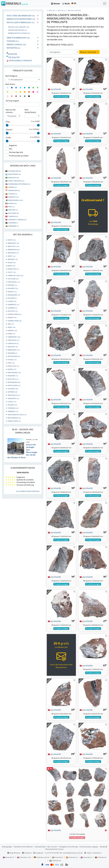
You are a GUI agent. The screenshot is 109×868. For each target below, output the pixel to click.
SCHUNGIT (13, 389)
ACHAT (12, 240)
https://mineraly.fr (94, 853)
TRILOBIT (12, 405)
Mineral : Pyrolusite (89, 52)
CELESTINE (13, 279)
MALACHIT (13, 347)
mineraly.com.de (42, 857)
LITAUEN (13, 194)
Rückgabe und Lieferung (69, 847)
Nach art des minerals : (11, 111)
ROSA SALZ (13, 379)
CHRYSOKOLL (14, 282)
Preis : (8, 122)
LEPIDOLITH (13, 343)
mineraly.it (58, 857)
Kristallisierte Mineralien (21, 22)
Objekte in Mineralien (18, 38)
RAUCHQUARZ (14, 372)
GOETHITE (13, 311)
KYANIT (11, 334)
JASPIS (11, 327)
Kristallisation (74, 10)
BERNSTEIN (13, 269)
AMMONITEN (14, 249)
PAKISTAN (13, 210)
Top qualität (13, 57)
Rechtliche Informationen (23, 847)
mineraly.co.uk (24, 857)
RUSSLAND (13, 213)
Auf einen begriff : (13, 101)
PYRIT (11, 363)
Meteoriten (13, 48)
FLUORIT (12, 301)
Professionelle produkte (19, 61)
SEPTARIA (12, 392)
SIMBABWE (13, 226)
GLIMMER (12, 308)
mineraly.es (72, 857)
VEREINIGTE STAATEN (17, 220)
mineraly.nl (86, 857)
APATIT (11, 256)
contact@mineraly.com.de (72, 853)
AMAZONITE (13, 243)
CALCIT (12, 272)
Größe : (9, 138)
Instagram (38, 853)
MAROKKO (13, 197)
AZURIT (12, 262)
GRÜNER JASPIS (15, 314)
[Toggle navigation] (105, 3)
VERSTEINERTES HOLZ (17, 415)
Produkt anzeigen (61, 97)
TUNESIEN (13, 216)
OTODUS (12, 360)
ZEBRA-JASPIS (14, 421)
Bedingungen (7, 847)
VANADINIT (13, 411)
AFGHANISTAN (15, 171)
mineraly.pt (100, 857)
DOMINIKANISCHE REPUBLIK (19, 184)
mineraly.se (55, 860)
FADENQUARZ (14, 295)
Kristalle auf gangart (19, 27)
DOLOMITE (13, 288)
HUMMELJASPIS (14, 321)
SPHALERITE (13, 398)
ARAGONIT (13, 259)
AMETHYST (13, 246)
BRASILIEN (13, 178)
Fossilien (13, 41)
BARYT (11, 266)
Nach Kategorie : (12, 76)
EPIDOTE (12, 292)
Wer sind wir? (52, 847)
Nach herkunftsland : (31, 111)
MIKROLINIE (14, 350)
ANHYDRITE (13, 253)
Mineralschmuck (16, 44)
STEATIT (12, 402)
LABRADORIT (14, 337)
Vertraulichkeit (40, 847)
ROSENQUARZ (14, 382)
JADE (11, 324)
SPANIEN (12, 187)
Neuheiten (12, 54)
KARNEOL (12, 330)
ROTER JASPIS (14, 385)
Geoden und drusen (17, 30)
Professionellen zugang (89, 847)
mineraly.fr (9, 857)
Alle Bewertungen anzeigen (28, 491)
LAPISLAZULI (13, 340)
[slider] (7, 125)
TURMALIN (13, 408)
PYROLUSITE (13, 366)
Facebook (27, 853)
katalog (52, 10)
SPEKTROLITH (14, 395)
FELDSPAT (12, 298)
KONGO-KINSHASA (16, 181)
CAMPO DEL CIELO (15, 275)
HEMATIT (12, 317)
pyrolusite (54, 89)
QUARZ (12, 369)
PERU (11, 207)
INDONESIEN (14, 190)
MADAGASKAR (16, 200)
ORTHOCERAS (14, 356)
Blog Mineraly (14, 853)
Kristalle (61, 10)
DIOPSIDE (12, 285)
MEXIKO (12, 203)
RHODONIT (13, 376)
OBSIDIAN (12, 353)
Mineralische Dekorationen (21, 19)
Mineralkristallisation (19, 33)
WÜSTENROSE (14, 418)
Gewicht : (9, 130)
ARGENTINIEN (14, 174)
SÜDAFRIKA (13, 223)
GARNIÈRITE (13, 304)
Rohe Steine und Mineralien (21, 16)
